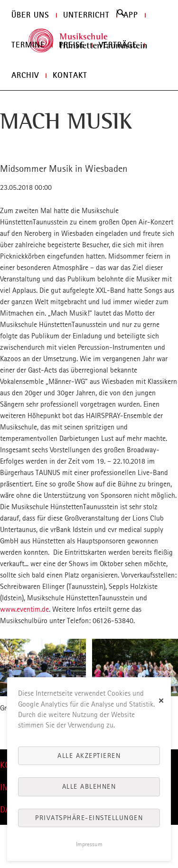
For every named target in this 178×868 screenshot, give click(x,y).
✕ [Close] (162, 700)
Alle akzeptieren (89, 756)
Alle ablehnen (89, 786)
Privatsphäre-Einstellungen (89, 818)
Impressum (89, 844)
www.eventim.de (24, 609)
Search (120, 13)
